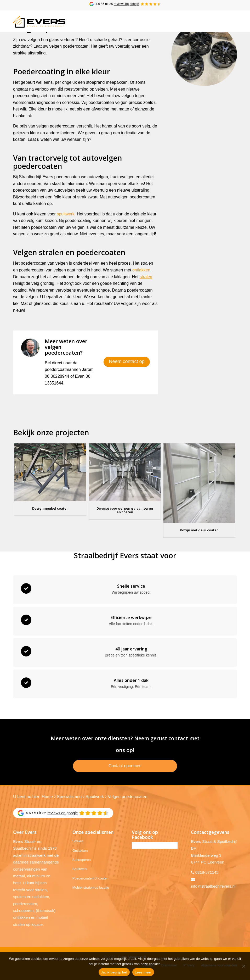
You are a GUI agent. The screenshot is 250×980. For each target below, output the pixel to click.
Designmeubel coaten (50, 508)
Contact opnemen (125, 766)
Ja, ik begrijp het (114, 972)
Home (47, 797)
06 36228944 (57, 376)
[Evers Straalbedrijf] (39, 22)
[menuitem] (217, 21)
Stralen (78, 841)
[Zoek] (217, 21)
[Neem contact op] (127, 362)
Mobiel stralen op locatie (91, 887)
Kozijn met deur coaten (199, 530)
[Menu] (230, 21)
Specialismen (69, 797)
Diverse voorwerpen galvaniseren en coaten (125, 510)
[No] (243, 966)
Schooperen (82, 860)
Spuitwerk (95, 797)
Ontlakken (80, 851)
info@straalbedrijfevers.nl (213, 886)
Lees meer (143, 972)
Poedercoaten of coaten (90, 878)
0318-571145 (207, 872)
